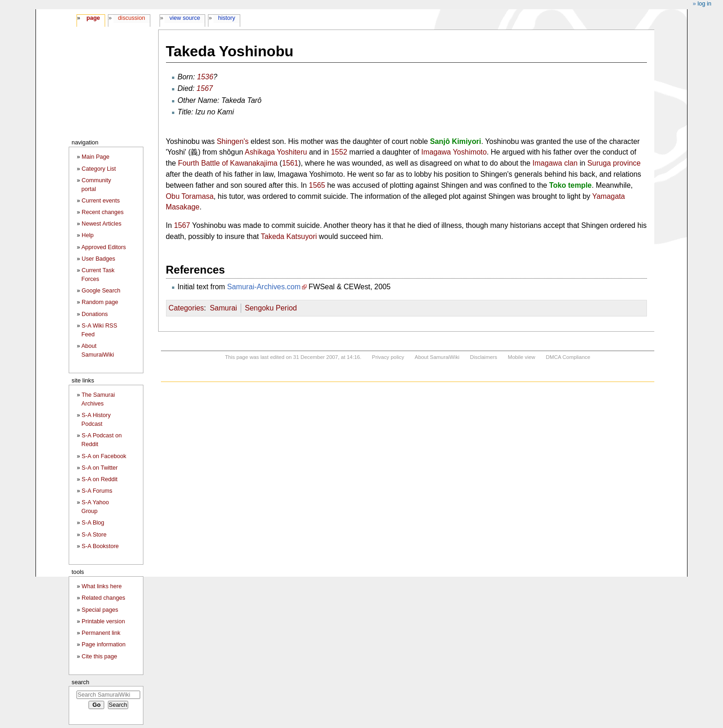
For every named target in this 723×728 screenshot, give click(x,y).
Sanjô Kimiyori (455, 141)
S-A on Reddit (100, 479)
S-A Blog (93, 523)
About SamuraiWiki (437, 357)
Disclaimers (483, 357)
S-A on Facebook (104, 456)
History (227, 18)
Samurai (223, 308)
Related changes (104, 598)
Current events (101, 201)
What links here (102, 586)
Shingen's (233, 141)
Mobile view (522, 357)
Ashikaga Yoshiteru (276, 152)
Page (93, 18)
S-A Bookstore (100, 546)
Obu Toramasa (190, 196)
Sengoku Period (271, 308)
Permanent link (101, 633)
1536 (205, 77)
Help (88, 235)
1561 (290, 163)
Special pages (100, 610)
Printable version (103, 621)
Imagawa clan (555, 163)
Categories (187, 308)
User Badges (98, 259)
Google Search (101, 291)
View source (185, 18)
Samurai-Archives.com (264, 287)
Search (80, 682)
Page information (104, 644)
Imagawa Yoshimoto (454, 152)
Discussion (132, 18)
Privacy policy (388, 357)
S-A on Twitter (100, 468)
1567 (204, 88)
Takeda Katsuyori (289, 236)
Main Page (95, 157)
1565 (317, 185)
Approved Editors (104, 247)
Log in (705, 4)
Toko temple (570, 185)
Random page (100, 302)
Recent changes (103, 212)
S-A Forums (97, 491)
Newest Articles (101, 224)
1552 (339, 152)
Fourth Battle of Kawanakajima (228, 163)
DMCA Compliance (568, 357)
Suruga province (614, 163)
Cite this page (99, 656)
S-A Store (94, 535)
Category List (99, 169)
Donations (95, 314)
